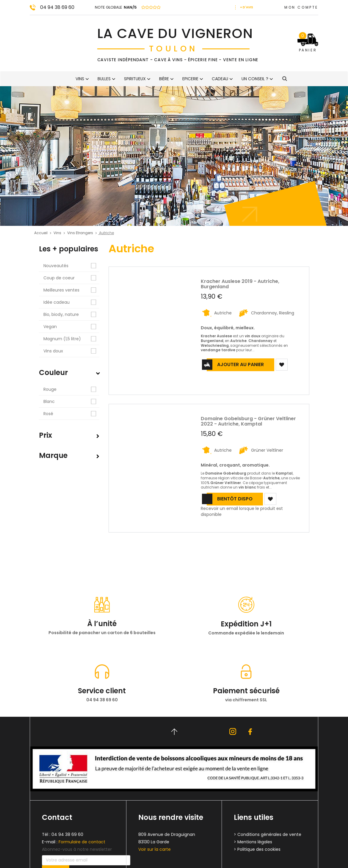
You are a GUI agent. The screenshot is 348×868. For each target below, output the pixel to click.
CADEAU (220, 79)
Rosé (71, 414)
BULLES (104, 79)
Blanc (71, 402)
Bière (164, 79)
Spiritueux (135, 79)
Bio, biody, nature (71, 315)
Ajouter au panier (240, 364)
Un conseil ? (255, 79)
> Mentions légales (253, 842)
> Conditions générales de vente (268, 834)
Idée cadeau (71, 302)
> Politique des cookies (257, 849)
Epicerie (190, 79)
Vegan (71, 327)
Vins (80, 79)
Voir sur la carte (155, 849)
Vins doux (71, 351)
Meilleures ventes (71, 290)
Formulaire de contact (82, 842)
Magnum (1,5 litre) (71, 339)
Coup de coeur (71, 278)
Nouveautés (71, 266)
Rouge (71, 389)
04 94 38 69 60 (57, 7)
